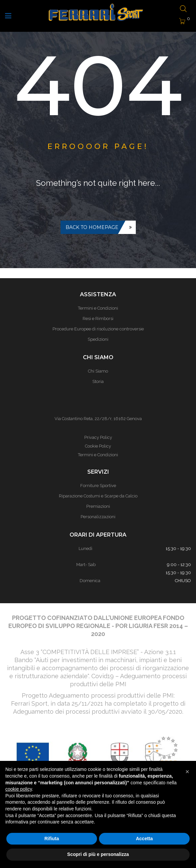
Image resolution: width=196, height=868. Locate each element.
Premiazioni (98, 506)
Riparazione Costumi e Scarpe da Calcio (98, 496)
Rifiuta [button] (52, 839)
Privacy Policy (98, 437)
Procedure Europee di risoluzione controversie (98, 329)
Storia (98, 381)
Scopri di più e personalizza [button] (98, 854)
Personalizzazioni (98, 517)
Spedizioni (98, 339)
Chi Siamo (98, 371)
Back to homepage (92, 227)
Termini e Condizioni (98, 308)
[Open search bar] (183, 9)
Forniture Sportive (98, 486)
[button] (187, 772)
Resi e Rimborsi (98, 319)
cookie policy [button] (19, 789)
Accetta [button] (144, 839)
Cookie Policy (98, 446)
